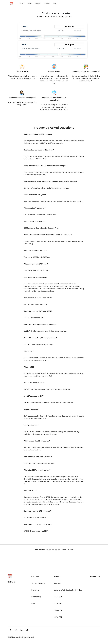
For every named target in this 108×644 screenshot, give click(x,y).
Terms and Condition (39, 583)
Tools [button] (21, 3)
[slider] (43, 36)
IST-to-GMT (58, 604)
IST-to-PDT (58, 617)
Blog (55, 3)
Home (30, 3)
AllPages (37, 3)
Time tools (47, 3)
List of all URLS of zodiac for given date (68, 590)
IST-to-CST (58, 597)
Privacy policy (36, 597)
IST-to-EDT (58, 610)
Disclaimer (35, 590)
